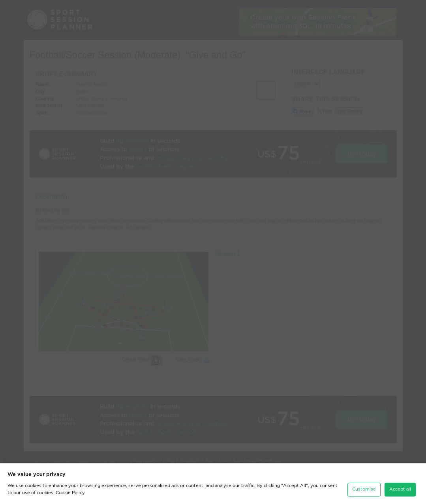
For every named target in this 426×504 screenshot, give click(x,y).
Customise (364, 489)
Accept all (400, 489)
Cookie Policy (70, 493)
